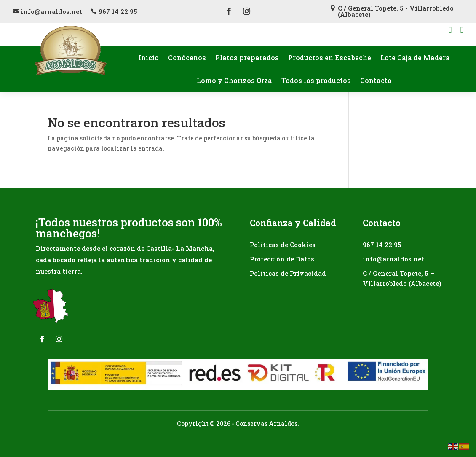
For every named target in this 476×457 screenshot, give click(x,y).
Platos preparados (247, 58)
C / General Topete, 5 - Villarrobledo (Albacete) (396, 11)
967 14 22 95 (118, 11)
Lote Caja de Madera (415, 58)
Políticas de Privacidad (288, 273)
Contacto (376, 80)
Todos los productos (316, 80)
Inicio (149, 58)
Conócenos (187, 58)
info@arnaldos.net (51, 11)
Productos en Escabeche (330, 58)
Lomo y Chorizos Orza (234, 80)
